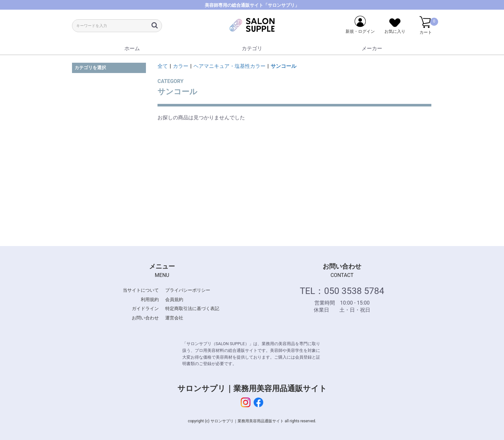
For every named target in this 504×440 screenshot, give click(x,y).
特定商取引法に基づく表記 (192, 308)
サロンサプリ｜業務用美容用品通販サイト (252, 389)
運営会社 (174, 318)
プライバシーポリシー (188, 290)
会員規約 (174, 299)
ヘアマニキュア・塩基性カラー (230, 66)
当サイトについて (141, 290)
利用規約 (150, 299)
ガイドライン (145, 308)
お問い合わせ (145, 318)
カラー (181, 66)
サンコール (283, 66)
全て (163, 66)
